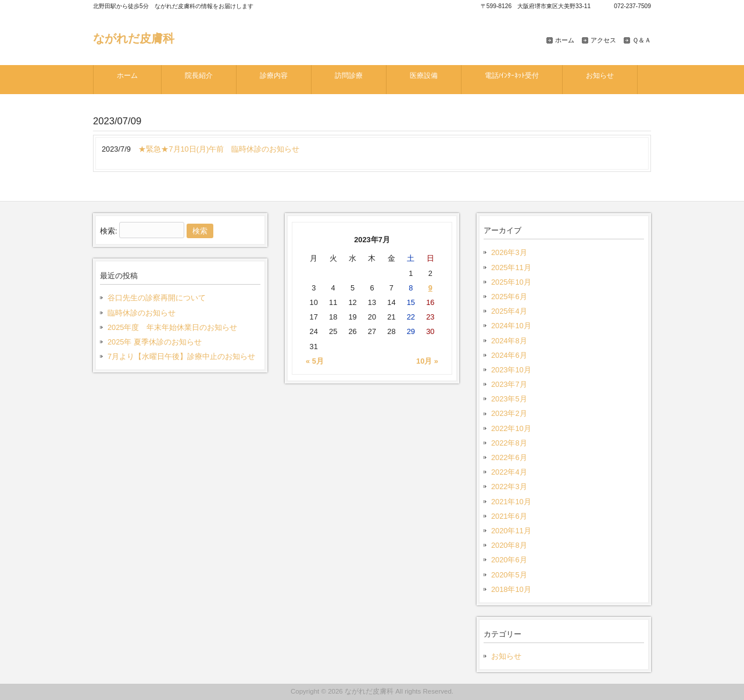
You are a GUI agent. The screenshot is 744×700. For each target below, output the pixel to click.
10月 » (427, 361)
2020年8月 (509, 545)
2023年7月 (509, 384)
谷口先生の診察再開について (157, 298)
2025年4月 (509, 311)
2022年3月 (509, 487)
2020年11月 (511, 531)
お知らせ (506, 656)
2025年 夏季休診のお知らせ (155, 342)
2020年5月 (509, 575)
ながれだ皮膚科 (134, 38)
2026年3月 (509, 252)
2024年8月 (509, 341)
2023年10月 (511, 370)
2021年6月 (509, 516)
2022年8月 (509, 443)
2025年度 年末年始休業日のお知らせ (172, 327)
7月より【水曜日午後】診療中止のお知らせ (181, 356)
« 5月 (315, 361)
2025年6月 (509, 297)
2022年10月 (511, 428)
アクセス (603, 40)
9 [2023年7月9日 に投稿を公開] (430, 288)
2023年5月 (509, 399)
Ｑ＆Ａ (642, 40)
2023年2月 (509, 413)
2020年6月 (509, 560)
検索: (109, 231)
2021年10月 (511, 502)
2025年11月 (511, 268)
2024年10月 (511, 326)
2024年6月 (509, 355)
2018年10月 (511, 589)
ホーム (565, 40)
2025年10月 (511, 282)
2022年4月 (509, 472)
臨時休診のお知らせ (142, 313)
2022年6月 (509, 457)
